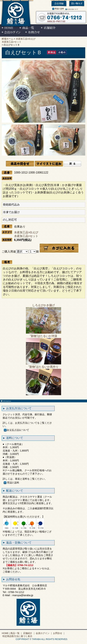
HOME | (6, 633)
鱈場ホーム (7, 39)
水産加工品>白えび (26, 39)
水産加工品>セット (12, 42)
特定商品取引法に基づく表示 (17, 636)
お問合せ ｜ (59, 633)
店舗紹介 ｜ (29, 633)
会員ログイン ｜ (44, 633)
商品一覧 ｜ (16, 633)
